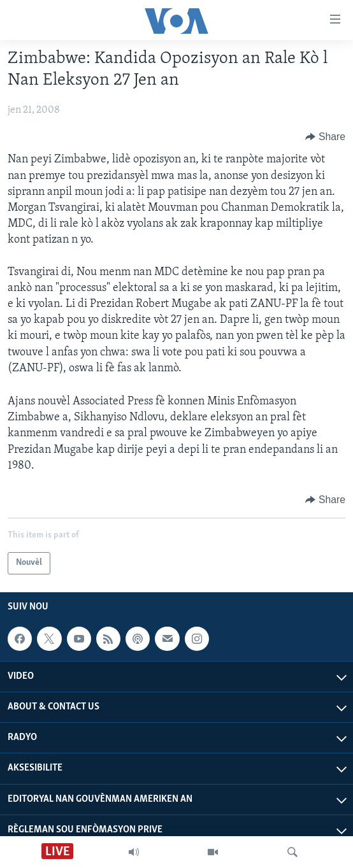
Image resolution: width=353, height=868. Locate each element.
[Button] (325, 137)
